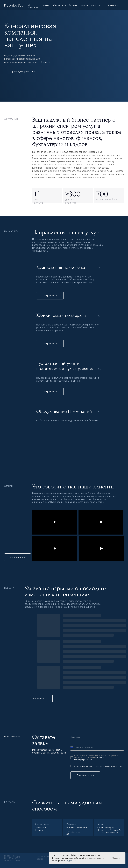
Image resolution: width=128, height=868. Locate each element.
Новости (84, 5)
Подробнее (71, 861)
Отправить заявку (85, 775)
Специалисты (60, 5)
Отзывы (73, 5)
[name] (97, 737)
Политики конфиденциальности (90, 759)
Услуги (46, 5)
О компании (33, 6)
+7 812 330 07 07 (73, 833)
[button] (114, 5)
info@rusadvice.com (77, 828)
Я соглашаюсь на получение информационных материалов (99, 766)
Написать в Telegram (41, 829)
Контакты (95, 5)
